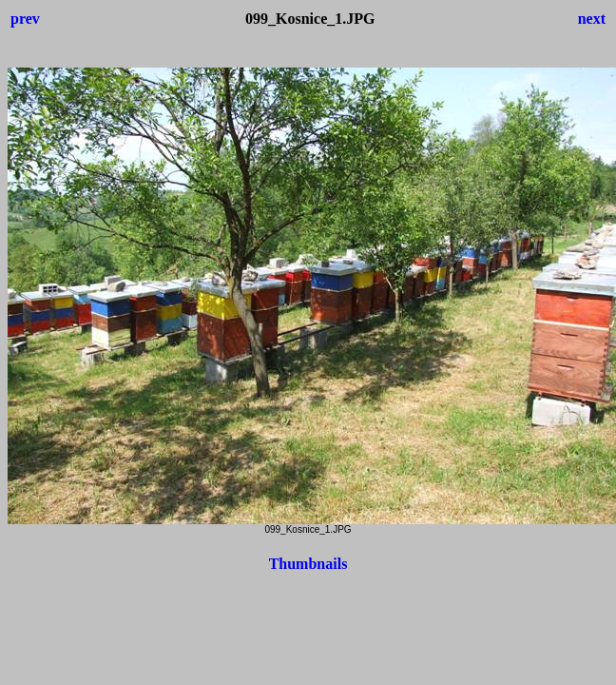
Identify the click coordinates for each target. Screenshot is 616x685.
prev (25, 19)
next (592, 19)
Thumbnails (308, 564)
